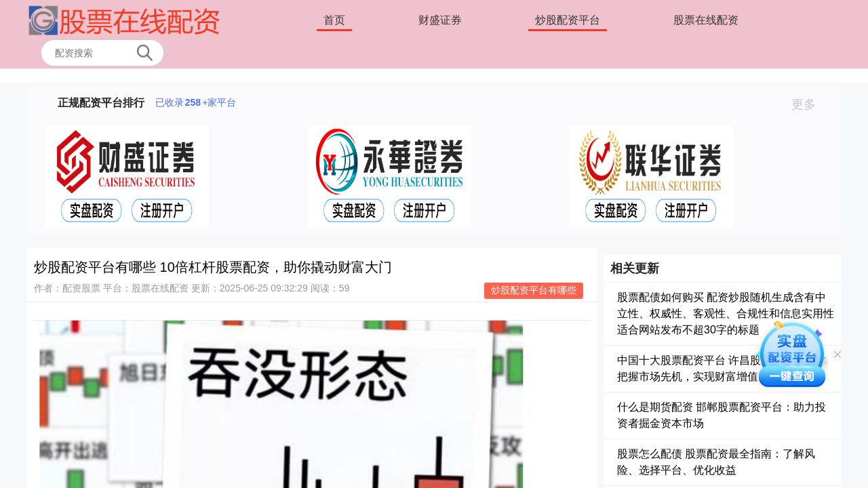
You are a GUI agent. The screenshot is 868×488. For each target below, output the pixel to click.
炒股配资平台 (568, 20)
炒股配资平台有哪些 (534, 290)
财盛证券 (440, 20)
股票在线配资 (706, 20)
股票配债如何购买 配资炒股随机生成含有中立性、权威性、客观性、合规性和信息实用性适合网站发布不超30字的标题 (726, 313)
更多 (809, 104)
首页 (334, 20)
